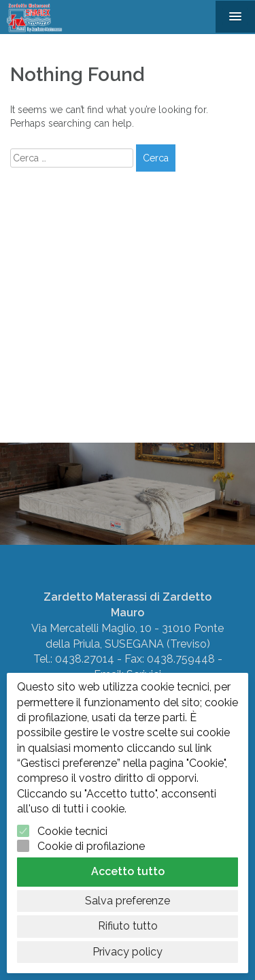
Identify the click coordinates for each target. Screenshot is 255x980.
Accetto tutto (128, 871)
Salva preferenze (128, 901)
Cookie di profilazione (91, 846)
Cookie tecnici (72, 831)
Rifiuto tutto (128, 926)
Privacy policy (128, 952)
